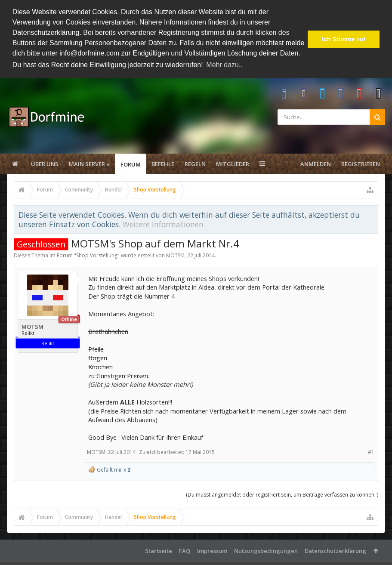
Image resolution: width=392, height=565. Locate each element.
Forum (131, 164)
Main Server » (89, 164)
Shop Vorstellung (97, 255)
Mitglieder (233, 164)
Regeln (195, 164)
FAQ (185, 550)
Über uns (45, 164)
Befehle (163, 164)
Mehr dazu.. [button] (224, 65)
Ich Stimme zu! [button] (344, 39)
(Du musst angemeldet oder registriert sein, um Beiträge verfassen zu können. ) (282, 494)
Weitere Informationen (163, 224)
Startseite (159, 550)
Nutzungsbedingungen (266, 550)
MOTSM (175, 255)
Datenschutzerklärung (335, 550)
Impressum (212, 550)
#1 (371, 452)
